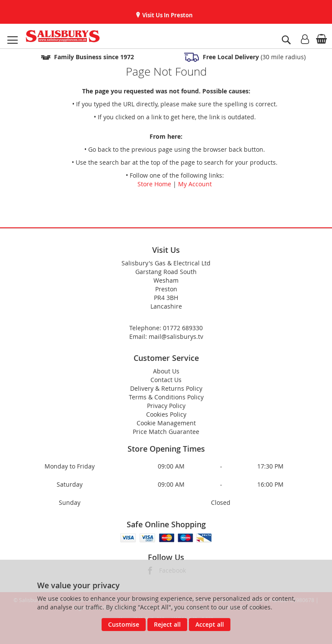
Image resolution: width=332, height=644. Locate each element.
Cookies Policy (166, 414)
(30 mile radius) (253, 57)
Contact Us (166, 380)
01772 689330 (183, 328)
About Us (166, 371)
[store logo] (63, 36)
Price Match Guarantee (166, 432)
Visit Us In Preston (167, 15)
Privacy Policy (166, 406)
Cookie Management (166, 423)
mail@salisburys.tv (176, 336)
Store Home (154, 184)
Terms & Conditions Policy (166, 397)
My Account (195, 184)
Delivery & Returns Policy (166, 388)
